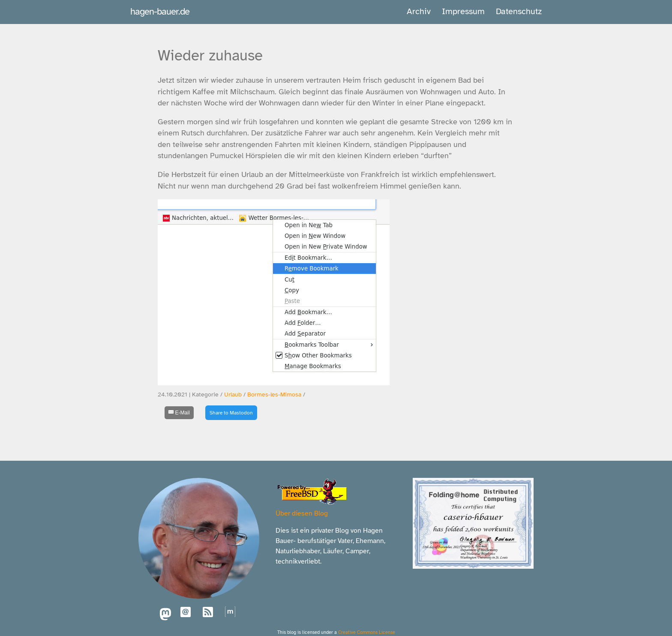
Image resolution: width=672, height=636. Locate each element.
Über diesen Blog (302, 513)
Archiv (419, 11)
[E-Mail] (179, 413)
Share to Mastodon (231, 413)
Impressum (463, 11)
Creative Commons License (367, 632)
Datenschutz (519, 11)
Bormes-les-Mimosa (274, 394)
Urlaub (233, 394)
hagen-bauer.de (160, 11)
